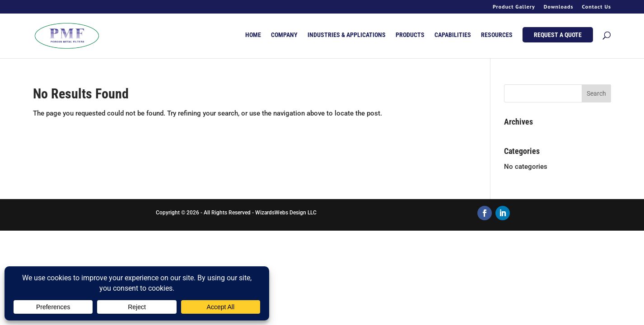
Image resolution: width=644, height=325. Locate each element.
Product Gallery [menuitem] (514, 7)
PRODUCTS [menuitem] (410, 35)
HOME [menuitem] (253, 35)
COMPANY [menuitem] (284, 35)
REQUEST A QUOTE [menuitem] (558, 35)
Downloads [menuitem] (559, 7)
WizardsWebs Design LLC (286, 213)
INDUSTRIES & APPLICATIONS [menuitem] (347, 35)
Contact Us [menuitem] (597, 7)
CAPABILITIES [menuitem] (453, 35)
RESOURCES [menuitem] (497, 35)
